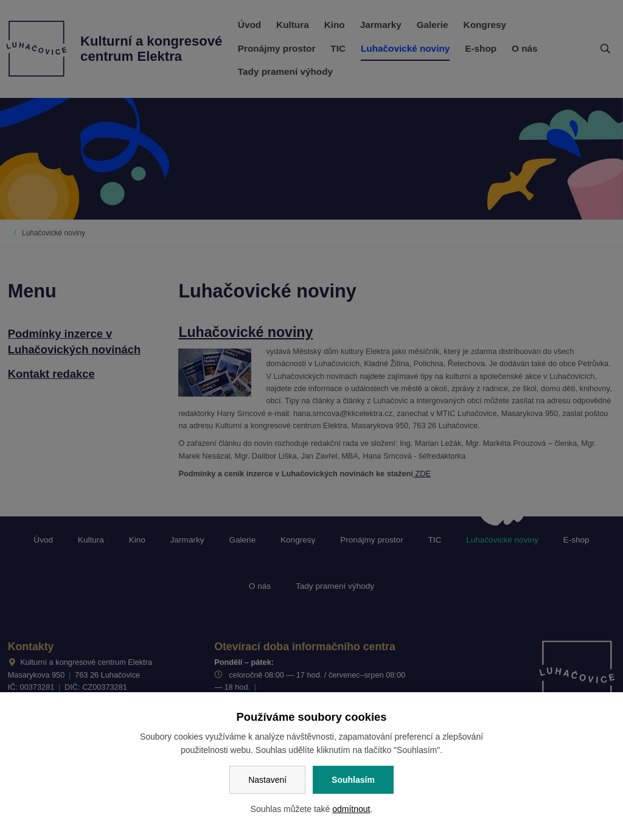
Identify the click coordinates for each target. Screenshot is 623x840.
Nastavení (267, 780)
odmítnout (351, 809)
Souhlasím (353, 780)
